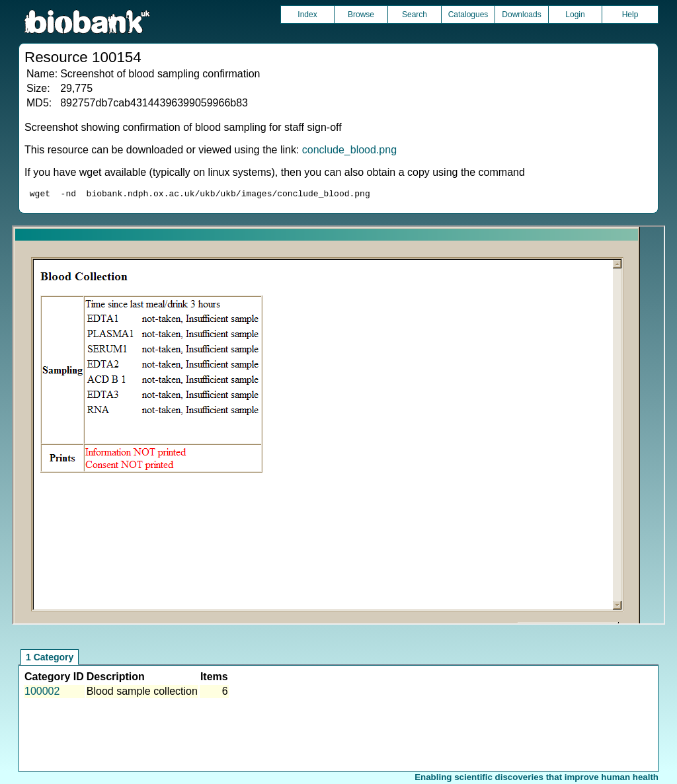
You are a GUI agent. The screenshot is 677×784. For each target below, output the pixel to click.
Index (307, 15)
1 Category (50, 659)
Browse (361, 15)
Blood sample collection (142, 693)
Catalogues (468, 15)
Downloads (521, 15)
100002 (42, 693)
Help (630, 15)
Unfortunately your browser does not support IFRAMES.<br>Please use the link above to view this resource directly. (338, 427)
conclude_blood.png (349, 150)
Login (575, 15)
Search (415, 15)
